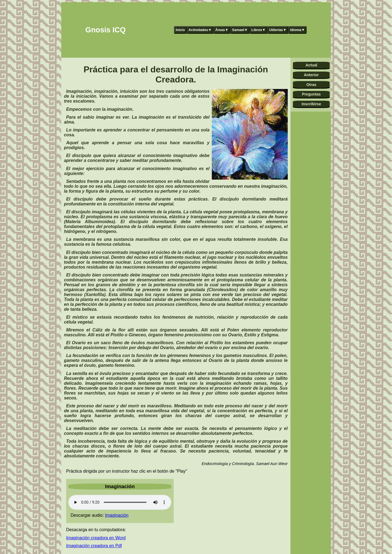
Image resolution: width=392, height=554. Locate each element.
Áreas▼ (222, 30)
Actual (311, 65)
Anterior (311, 75)
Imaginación (117, 515)
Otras (311, 85)
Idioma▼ (298, 30)
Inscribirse (311, 104)
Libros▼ (259, 30)
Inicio (180, 30)
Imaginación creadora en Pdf (94, 546)
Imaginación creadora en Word (96, 538)
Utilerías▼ (278, 30)
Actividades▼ (200, 30)
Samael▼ (240, 30)
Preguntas (311, 94)
